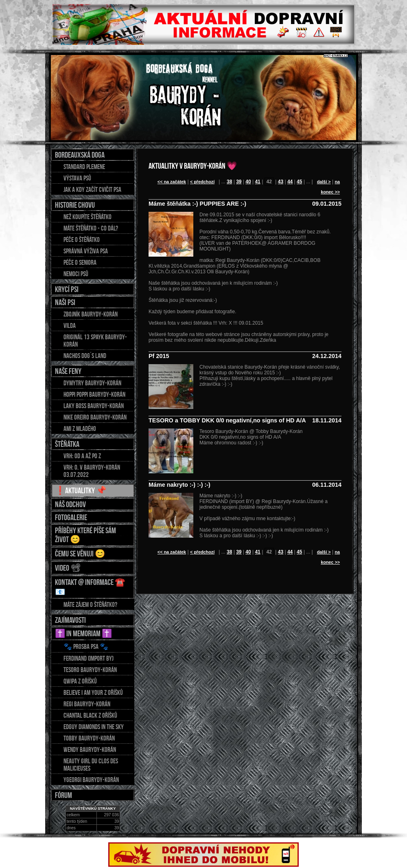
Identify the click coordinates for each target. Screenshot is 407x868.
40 (248, 182)
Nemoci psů (76, 274)
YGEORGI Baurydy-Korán (91, 780)
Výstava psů (77, 178)
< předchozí (202, 182)
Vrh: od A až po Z (82, 456)
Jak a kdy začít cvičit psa (92, 189)
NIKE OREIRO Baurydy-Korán (95, 417)
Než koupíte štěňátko (88, 217)
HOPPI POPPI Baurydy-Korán (94, 394)
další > (324, 182)
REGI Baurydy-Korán (87, 704)
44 (290, 182)
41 (257, 182)
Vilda (70, 325)
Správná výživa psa (86, 251)
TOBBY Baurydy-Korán (89, 738)
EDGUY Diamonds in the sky (94, 727)
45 (299, 182)
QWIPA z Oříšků (80, 681)
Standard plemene (84, 167)
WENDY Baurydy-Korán (90, 749)
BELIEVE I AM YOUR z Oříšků (93, 692)
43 (281, 182)
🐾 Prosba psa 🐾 (86, 646)
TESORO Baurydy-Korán (90, 670)
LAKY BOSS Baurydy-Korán (94, 406)
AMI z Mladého (80, 429)
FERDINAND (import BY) (89, 658)
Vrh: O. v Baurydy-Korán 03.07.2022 (92, 471)
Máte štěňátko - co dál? (91, 228)
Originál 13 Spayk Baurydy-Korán (95, 341)
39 (239, 182)
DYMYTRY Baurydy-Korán (92, 383)
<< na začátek (172, 182)
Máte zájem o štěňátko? (90, 604)
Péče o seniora (80, 262)
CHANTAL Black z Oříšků (90, 715)
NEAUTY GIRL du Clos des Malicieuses (91, 765)
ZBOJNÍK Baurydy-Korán (91, 314)
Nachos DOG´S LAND (85, 356)
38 (229, 182)
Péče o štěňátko (82, 240)
